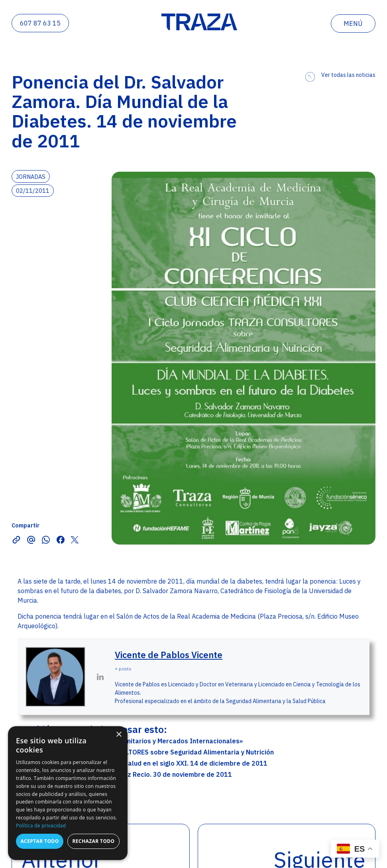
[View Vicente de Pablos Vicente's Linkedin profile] (100, 677)
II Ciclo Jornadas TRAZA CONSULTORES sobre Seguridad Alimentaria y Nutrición (150, 752)
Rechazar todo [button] (93, 841)
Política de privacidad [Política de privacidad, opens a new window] (41, 826)
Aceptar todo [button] (39, 841)
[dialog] (68, 793)
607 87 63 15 (40, 23)
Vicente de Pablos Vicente (169, 655)
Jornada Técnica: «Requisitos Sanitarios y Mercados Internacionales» (135, 741)
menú (353, 24)
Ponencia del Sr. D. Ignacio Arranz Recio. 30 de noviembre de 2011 (130, 774)
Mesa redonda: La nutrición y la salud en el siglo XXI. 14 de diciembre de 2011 (147, 763)
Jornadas (31, 177)
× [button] (119, 735)
